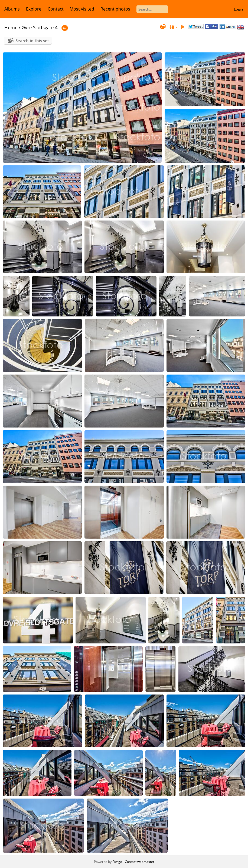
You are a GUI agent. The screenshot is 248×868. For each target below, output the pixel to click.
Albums (12, 9)
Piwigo (117, 862)
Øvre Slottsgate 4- (40, 27)
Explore (34, 9)
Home (11, 27)
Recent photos (115, 9)
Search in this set (32, 41)
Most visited (82, 9)
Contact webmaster (140, 862)
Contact (56, 9)
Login (238, 9)
